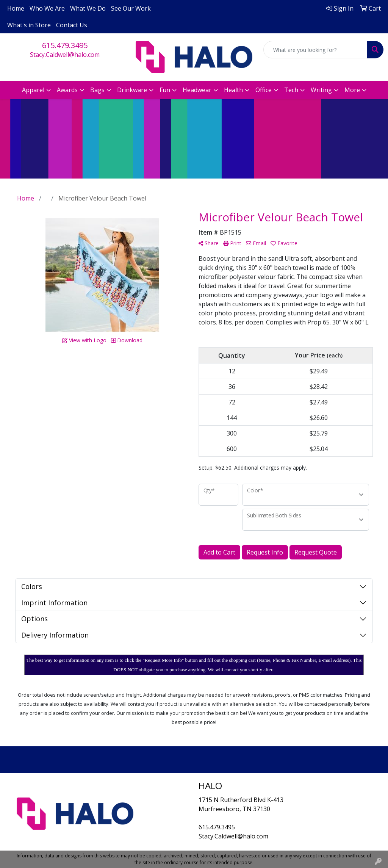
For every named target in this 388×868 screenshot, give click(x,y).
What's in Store (29, 25)
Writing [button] (321, 90)
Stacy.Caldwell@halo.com (65, 55)
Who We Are (47, 8)
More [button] (352, 90)
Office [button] (264, 90)
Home (16, 8)
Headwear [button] (197, 90)
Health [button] (233, 90)
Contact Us (72, 25)
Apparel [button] (33, 90)
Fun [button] (165, 90)
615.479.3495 (65, 45)
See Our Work (131, 8)
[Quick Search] (315, 50)
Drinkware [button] (132, 90)
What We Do (88, 8)
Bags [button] (97, 90)
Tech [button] (291, 90)
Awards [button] (67, 90)
